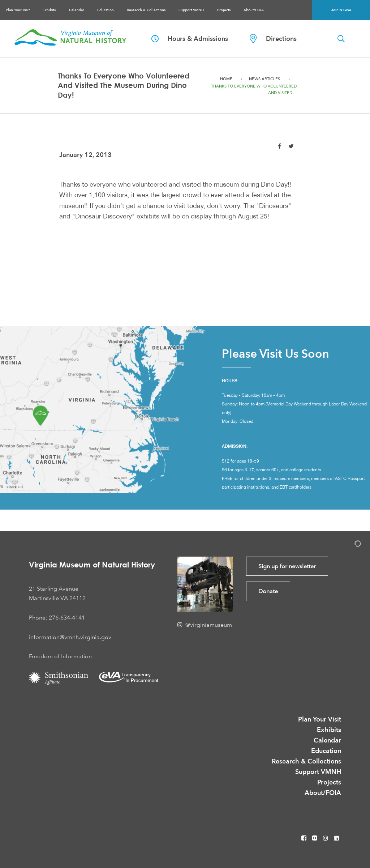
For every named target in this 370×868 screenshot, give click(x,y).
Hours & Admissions (190, 39)
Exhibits (49, 10)
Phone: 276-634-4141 (57, 618)
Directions (273, 39)
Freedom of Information (60, 656)
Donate (268, 591)
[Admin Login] (350, 545)
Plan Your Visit (18, 10)
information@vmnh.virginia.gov (70, 637)
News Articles (264, 79)
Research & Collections (146, 10)
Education (106, 10)
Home (226, 79)
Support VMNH (191, 10)
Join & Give (341, 10)
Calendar (77, 10)
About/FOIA (254, 10)
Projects (224, 10)
